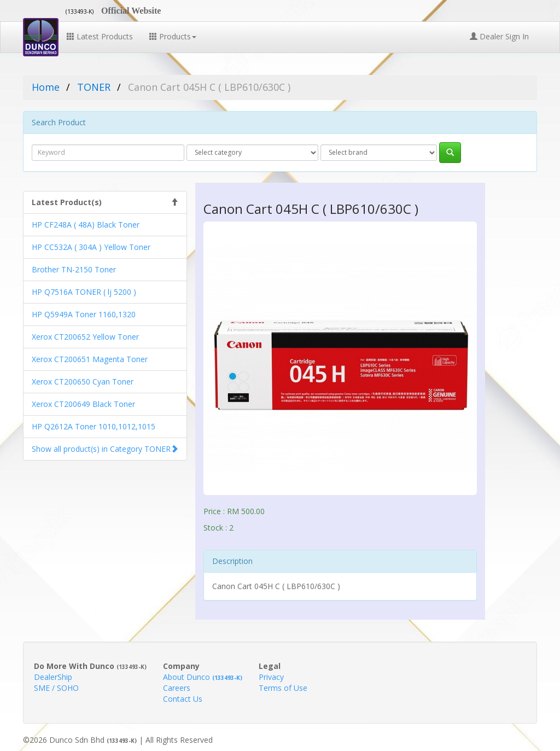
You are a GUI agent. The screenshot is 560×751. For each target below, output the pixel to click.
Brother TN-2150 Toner (74, 269)
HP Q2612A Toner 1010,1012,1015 (94, 426)
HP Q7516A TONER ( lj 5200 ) (84, 292)
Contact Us (183, 699)
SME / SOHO (56, 688)
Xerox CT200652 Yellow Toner (85, 337)
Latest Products (100, 36)
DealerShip (53, 677)
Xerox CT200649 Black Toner (83, 404)
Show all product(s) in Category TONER (101, 449)
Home (46, 87)
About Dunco (203, 677)
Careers (177, 688)
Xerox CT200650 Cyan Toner (83, 382)
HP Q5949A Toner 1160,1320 (84, 314)
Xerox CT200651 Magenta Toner (90, 359)
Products (173, 36)
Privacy (271, 677)
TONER (94, 87)
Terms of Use (283, 688)
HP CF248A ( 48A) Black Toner (86, 225)
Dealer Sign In (499, 36)
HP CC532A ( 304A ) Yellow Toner (91, 247)
